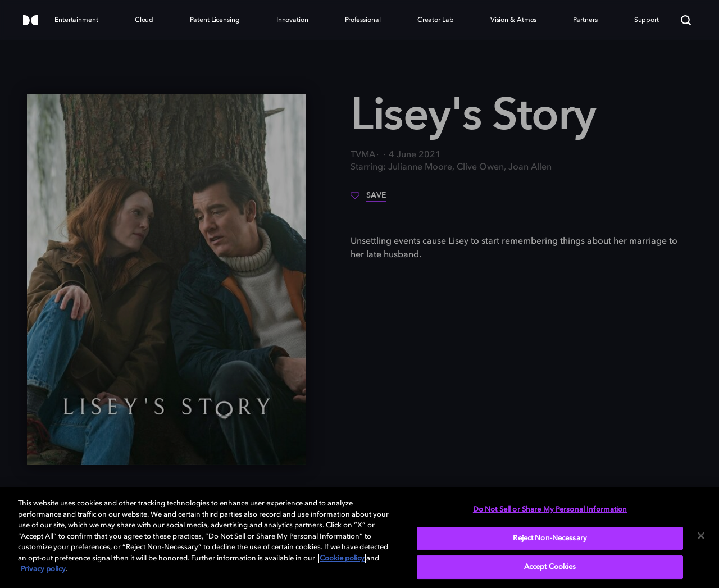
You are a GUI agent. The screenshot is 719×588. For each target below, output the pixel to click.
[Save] (368, 199)
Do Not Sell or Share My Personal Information (550, 510)
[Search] (686, 20)
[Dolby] (30, 21)
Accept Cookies (550, 567)
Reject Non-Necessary (550, 538)
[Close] (701, 536)
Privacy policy (43, 569)
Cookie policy (342, 559)
